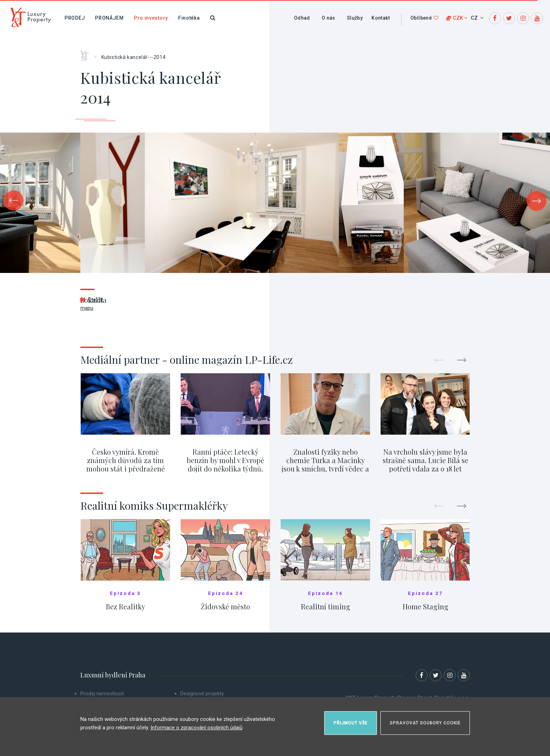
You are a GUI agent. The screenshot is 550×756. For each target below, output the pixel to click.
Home (87, 53)
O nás (328, 18)
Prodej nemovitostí (102, 694)
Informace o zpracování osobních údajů (196, 728)
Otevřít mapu (92, 304)
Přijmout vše (351, 723)
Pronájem (109, 18)
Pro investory (151, 18)
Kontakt (381, 18)
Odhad (302, 18)
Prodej (75, 18)
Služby (355, 18)
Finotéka (189, 18)
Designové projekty (202, 694)
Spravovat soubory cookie (425, 723)
